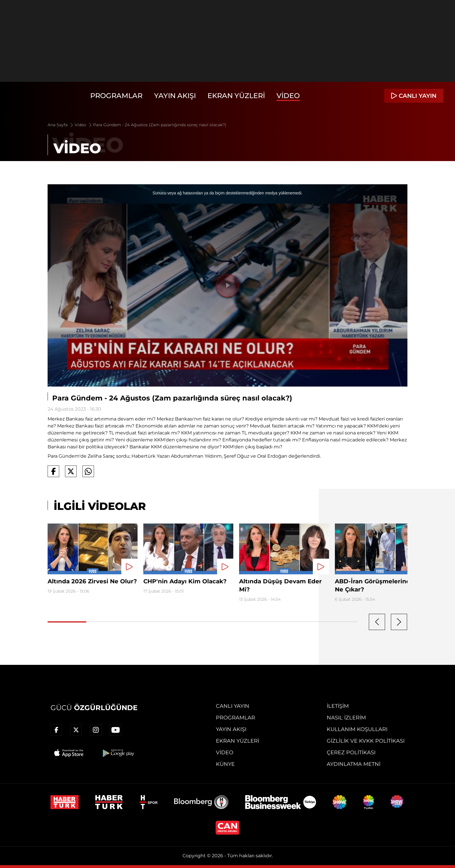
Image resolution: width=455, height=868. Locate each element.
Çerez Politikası (351, 752)
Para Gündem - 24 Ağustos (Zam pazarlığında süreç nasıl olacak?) (160, 125)
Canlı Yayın (233, 706)
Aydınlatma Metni (354, 764)
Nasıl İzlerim (346, 718)
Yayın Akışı (175, 96)
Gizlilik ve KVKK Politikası (366, 741)
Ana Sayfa (61, 125)
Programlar (116, 96)
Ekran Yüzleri (236, 96)
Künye (225, 764)
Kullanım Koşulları (357, 729)
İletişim (338, 706)
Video (288, 96)
